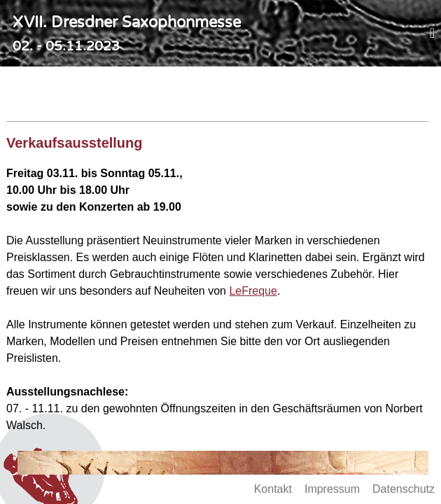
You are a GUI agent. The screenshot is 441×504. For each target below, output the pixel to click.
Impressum (332, 489)
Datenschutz (404, 489)
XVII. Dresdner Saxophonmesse (127, 22)
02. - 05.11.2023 (66, 46)
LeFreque (253, 291)
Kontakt (273, 489)
